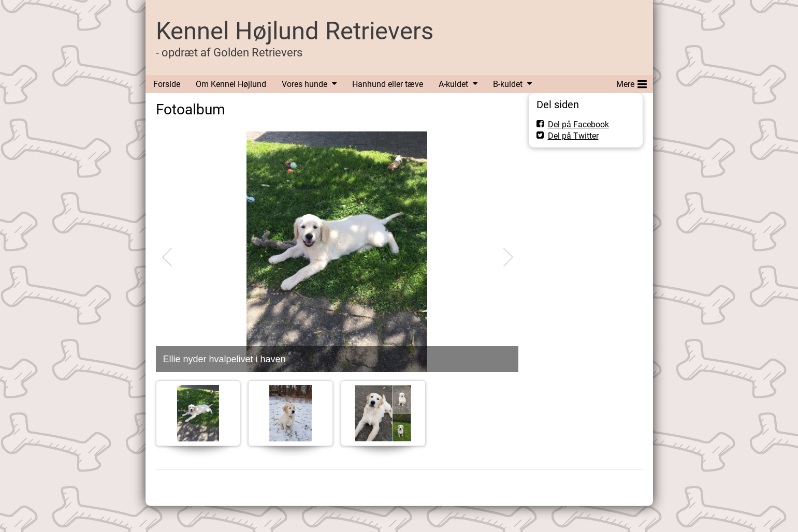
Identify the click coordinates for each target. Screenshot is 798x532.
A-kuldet (453, 84)
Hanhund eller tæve (388, 84)
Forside (167, 84)
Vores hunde (304, 84)
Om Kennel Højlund (231, 84)
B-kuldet (508, 84)
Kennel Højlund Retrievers (295, 31)
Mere (632, 82)
